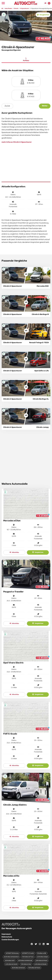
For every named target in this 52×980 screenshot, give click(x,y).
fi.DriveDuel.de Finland (34, 968)
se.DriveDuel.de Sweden (41, 964)
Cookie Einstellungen (10, 940)
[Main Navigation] (3, 3)
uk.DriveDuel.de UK (10, 961)
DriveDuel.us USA (42, 953)
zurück (7, 106)
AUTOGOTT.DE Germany (12, 953)
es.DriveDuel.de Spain (42, 957)
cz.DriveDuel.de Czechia (11, 964)
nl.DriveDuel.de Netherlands (25, 961)
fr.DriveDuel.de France (28, 957)
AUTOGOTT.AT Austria (28, 953)
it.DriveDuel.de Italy (26, 964)
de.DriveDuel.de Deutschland (11, 957)
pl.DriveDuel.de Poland (41, 961)
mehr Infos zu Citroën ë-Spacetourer (17, 142)
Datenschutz (7, 937)
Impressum (6, 934)
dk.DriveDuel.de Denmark (18, 968)
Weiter (45, 106)
